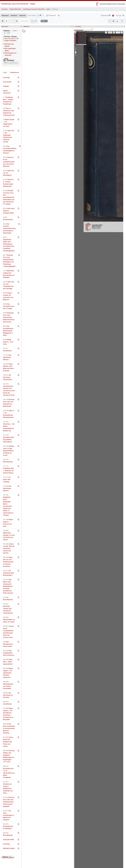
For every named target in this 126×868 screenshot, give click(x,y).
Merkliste (106, 16)
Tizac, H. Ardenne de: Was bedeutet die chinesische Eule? (9, 112)
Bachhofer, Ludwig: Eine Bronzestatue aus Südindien (9, 274)
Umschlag (6, 78)
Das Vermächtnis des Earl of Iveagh (9, 306)
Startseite (5, 9)
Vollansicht (51, 15)
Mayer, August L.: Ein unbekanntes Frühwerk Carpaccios (8, 673)
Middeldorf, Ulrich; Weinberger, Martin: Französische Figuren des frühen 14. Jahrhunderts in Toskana (8, 505)
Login (119, 16)
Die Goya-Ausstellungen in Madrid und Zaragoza (8, 815)
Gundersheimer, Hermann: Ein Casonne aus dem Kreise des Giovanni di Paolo (9, 390)
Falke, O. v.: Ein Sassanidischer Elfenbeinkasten (9, 414)
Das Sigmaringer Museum (7, 357)
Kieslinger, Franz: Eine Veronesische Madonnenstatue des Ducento (9, 317)
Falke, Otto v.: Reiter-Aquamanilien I (8, 662)
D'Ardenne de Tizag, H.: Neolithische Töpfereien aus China (8, 787)
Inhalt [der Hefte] (8, 840)
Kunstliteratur (7, 350)
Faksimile (23, 16)
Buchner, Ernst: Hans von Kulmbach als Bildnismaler (9, 403)
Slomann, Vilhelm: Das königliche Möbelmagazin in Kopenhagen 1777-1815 (9, 756)
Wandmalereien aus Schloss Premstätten (8, 685)
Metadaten (5, 16)
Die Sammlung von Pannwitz (8, 695)
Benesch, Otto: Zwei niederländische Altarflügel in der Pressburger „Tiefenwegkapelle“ (9, 261)
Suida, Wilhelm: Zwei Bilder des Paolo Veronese (8, 367)
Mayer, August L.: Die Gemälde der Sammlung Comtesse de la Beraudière (8, 714)
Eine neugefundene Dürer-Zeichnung (8, 653)
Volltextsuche (14, 72)
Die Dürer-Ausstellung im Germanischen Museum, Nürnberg (9, 728)
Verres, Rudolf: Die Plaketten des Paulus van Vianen (8, 742)
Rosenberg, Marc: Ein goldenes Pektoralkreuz (9, 438)
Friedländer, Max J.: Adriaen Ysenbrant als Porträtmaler (8, 101)
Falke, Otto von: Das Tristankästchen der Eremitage (9, 285)
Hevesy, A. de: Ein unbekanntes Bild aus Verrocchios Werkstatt (9, 162)
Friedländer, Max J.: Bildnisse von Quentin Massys (8, 470)
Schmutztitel (7, 82)
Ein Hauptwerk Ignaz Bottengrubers (9, 573)
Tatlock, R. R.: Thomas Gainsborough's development (8, 183)
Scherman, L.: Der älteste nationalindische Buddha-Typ (9, 426)
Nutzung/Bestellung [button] (11, 63)
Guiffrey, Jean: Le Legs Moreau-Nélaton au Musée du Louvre (9, 451)
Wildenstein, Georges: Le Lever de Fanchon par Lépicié (9, 535)
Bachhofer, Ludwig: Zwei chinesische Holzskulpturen (8, 608)
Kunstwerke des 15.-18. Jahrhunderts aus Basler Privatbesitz (9, 772)
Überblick (14, 16)
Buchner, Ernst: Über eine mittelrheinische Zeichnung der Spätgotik (9, 802)
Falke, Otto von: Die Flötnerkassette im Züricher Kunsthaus (8, 562)
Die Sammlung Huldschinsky (7, 377)
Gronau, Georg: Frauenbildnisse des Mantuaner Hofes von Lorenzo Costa (8, 632)
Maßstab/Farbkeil (9, 848)
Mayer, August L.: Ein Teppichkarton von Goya (9, 123)
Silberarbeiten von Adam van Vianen (9, 620)
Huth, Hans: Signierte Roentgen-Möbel (9, 211)
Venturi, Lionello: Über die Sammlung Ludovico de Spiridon (9, 548)
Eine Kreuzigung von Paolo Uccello (8, 644)
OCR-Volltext (32, 16)
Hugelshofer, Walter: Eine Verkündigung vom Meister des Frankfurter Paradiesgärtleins (9, 244)
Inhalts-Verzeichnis (7, 92)
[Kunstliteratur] (8, 218)
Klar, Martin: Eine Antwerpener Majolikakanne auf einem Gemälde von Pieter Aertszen (8, 586)
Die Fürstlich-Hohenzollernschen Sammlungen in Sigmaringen (9, 228)
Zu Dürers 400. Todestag (7, 479)
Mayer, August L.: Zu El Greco (8, 342)
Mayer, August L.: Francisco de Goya (8, 523)
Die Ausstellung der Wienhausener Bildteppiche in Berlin (8, 331)
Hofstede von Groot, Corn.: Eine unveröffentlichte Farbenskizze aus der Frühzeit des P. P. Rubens (9, 197)
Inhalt (5, 72)
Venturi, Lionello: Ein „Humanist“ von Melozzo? (8, 296)
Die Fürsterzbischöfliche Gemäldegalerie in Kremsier (10, 150)
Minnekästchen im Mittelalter (8, 826)
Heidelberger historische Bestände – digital (18, 4)
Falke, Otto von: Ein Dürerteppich (9, 173)
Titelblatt (6, 86)
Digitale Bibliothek (15, 9)
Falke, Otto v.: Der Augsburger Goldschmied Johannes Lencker (9, 136)
